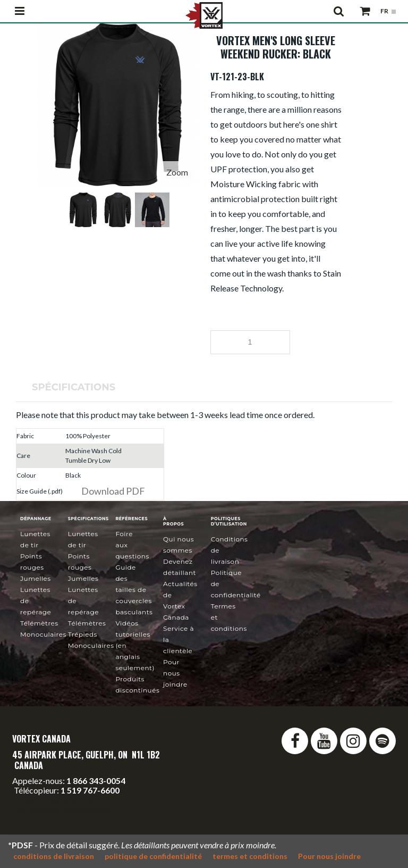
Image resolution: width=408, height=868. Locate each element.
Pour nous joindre (175, 673)
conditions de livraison (54, 856)
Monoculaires (43, 634)
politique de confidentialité (153, 856)
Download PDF (113, 491)
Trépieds (83, 634)
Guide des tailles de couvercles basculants (134, 590)
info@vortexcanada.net (55, 800)
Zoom (177, 172)
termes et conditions (250, 856)
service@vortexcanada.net (64, 809)
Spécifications (74, 387)
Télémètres (39, 623)
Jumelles (36, 578)
